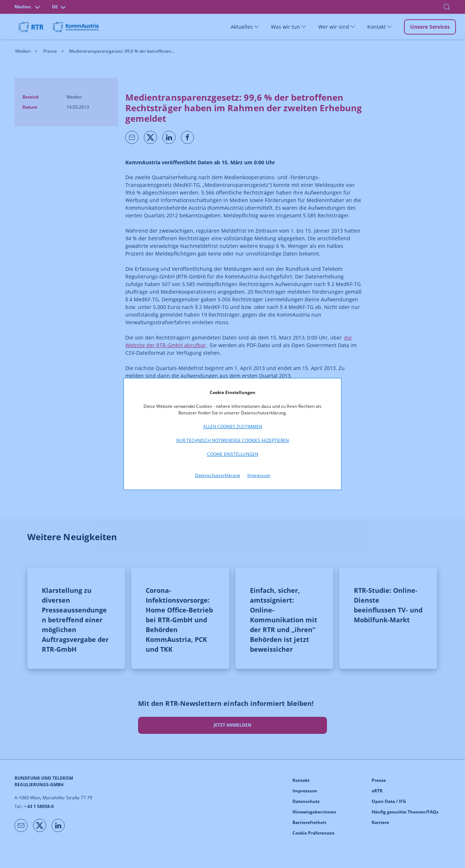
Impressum (259, 475)
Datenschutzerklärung (218, 475)
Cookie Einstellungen (233, 454)
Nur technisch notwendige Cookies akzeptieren (232, 440)
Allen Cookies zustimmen (233, 427)
